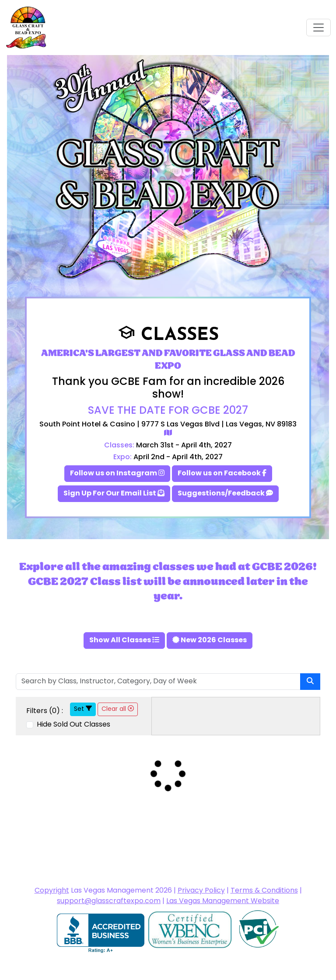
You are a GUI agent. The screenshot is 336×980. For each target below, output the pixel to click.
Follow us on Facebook (222, 474)
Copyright (52, 891)
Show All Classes (124, 641)
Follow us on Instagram (117, 474)
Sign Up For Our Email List (114, 494)
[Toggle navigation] (318, 28)
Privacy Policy (201, 891)
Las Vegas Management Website (223, 901)
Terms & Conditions (264, 891)
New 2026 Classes (210, 641)
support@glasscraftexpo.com (109, 901)
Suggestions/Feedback (225, 494)
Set (83, 709)
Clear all (118, 709)
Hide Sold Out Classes (73, 725)
